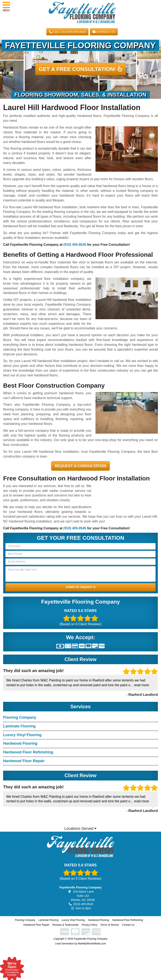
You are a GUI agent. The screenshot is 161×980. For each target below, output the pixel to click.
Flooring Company (20, 717)
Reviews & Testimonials (66, 925)
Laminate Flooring (19, 726)
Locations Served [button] (80, 829)
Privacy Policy (90, 925)
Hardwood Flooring (20, 743)
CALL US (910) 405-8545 (67, 32)
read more (142, 685)
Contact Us (104, 32)
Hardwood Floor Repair (24, 761)
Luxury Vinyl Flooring (22, 735)
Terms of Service (110, 925)
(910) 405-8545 (75, 245)
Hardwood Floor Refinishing (28, 752)
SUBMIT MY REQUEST (80, 587)
